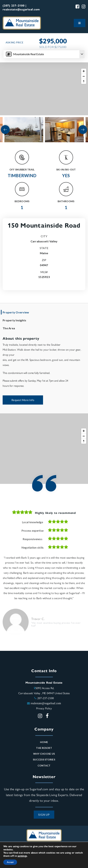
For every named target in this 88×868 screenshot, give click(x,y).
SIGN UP (44, 815)
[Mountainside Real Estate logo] (22, 22)
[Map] (44, 89)
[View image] (24, 130)
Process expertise (32, 531)
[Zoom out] (84, 76)
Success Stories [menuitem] (44, 759)
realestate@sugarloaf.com (46, 703)
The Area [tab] (9, 328)
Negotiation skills (33, 547)
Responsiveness (32, 539)
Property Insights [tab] (14, 320)
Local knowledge (32, 522)
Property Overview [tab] (16, 312)
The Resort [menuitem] (44, 748)
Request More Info (23, 400)
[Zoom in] (84, 71)
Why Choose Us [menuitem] (44, 754)
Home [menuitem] (44, 742)
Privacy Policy (44, 708)
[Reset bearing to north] (84, 81)
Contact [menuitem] (44, 765)
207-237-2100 (46, 698)
